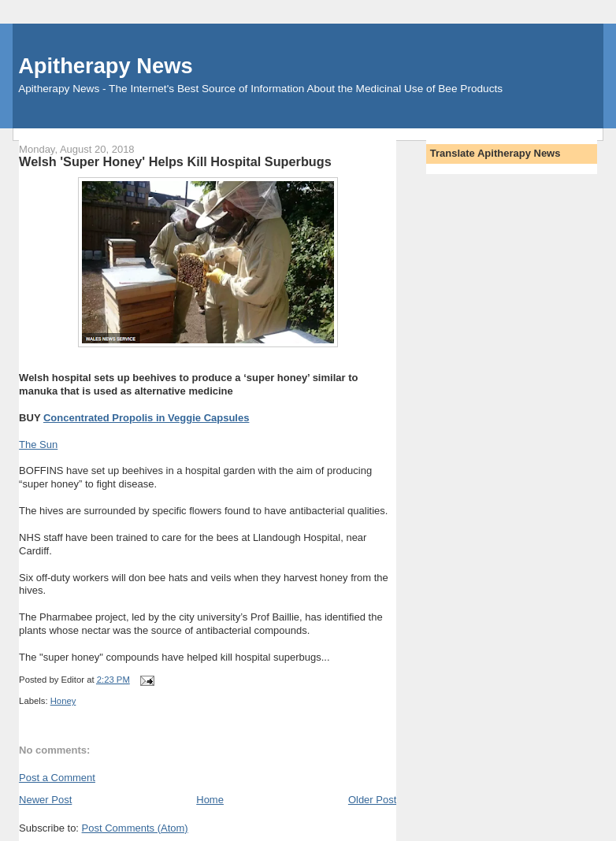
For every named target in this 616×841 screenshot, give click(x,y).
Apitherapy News (105, 66)
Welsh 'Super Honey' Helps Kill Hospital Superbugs (175, 161)
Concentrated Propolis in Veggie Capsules (147, 418)
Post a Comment (57, 778)
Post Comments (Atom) (135, 828)
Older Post (372, 800)
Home (210, 800)
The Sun (38, 445)
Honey (63, 701)
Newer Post (45, 800)
